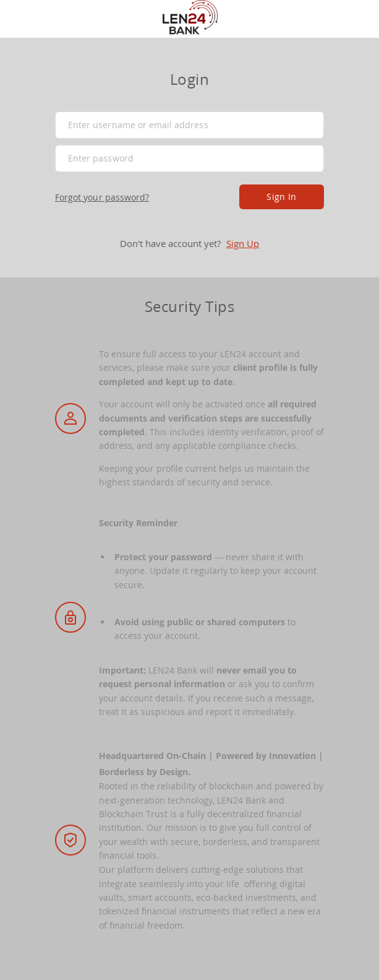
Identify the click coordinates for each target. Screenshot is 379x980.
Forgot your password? (102, 197)
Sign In (281, 197)
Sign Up (243, 243)
